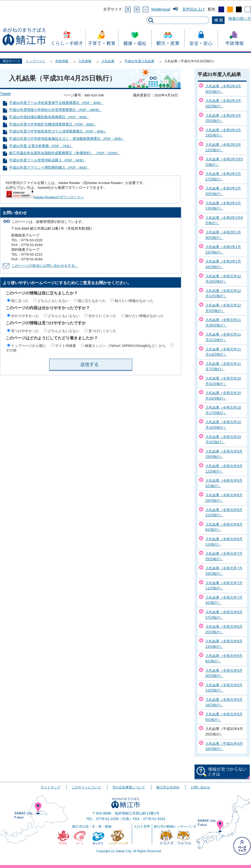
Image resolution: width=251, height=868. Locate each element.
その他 (11, 350)
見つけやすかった (25, 331)
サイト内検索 (66, 346)
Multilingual (161, 9)
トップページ (35, 61)
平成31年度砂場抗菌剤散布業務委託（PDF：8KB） (49, 117)
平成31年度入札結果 (139, 61)
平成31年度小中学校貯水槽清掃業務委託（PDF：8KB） (53, 124)
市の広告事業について (129, 787)
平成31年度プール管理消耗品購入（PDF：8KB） (47, 160)
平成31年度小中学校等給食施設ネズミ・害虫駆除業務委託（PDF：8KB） (67, 139)
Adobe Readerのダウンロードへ (45, 197)
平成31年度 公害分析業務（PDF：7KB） (41, 146)
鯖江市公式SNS (168, 787)
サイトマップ (50, 787)
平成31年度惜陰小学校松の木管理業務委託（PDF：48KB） (55, 110)
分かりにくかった (102, 316)
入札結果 (108, 61)
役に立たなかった (92, 301)
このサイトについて (86, 787)
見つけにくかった (102, 331)
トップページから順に (29, 346)
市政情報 (62, 61)
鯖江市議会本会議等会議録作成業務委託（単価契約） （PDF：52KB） (65, 153)
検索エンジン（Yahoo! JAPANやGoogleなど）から (125, 346)
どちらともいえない (53, 301)
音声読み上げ (194, 9)
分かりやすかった (25, 316)
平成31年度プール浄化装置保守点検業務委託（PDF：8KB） (56, 103)
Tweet (5, 94)
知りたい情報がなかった (134, 301)
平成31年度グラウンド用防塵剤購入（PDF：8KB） (49, 168)
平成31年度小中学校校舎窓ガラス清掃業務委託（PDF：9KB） (58, 131)
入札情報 (85, 61)
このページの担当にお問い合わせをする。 (45, 266)
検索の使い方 (240, 18)
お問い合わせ (201, 787)
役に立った (20, 301)
